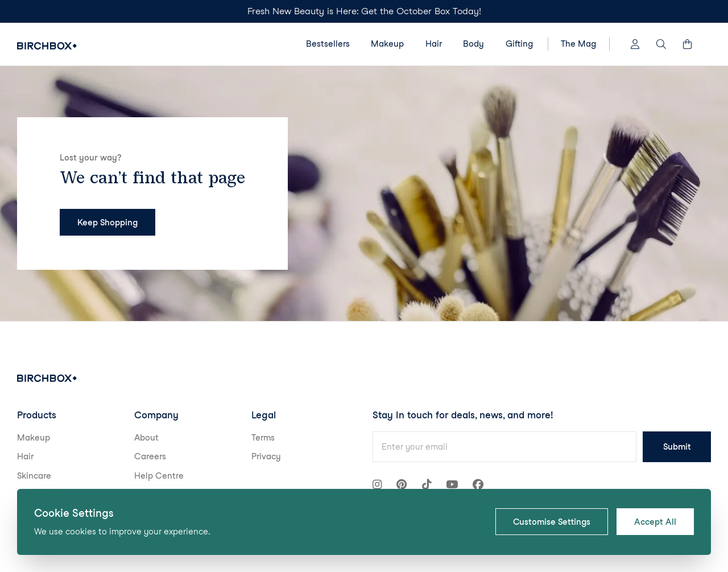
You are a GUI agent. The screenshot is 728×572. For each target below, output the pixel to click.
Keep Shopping (107, 223)
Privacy (266, 456)
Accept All (655, 522)
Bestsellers (328, 44)
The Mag (578, 44)
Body (473, 44)
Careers (150, 456)
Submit (677, 447)
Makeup (387, 44)
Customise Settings (552, 522)
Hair (434, 44)
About (146, 438)
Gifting (519, 44)
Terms (263, 438)
